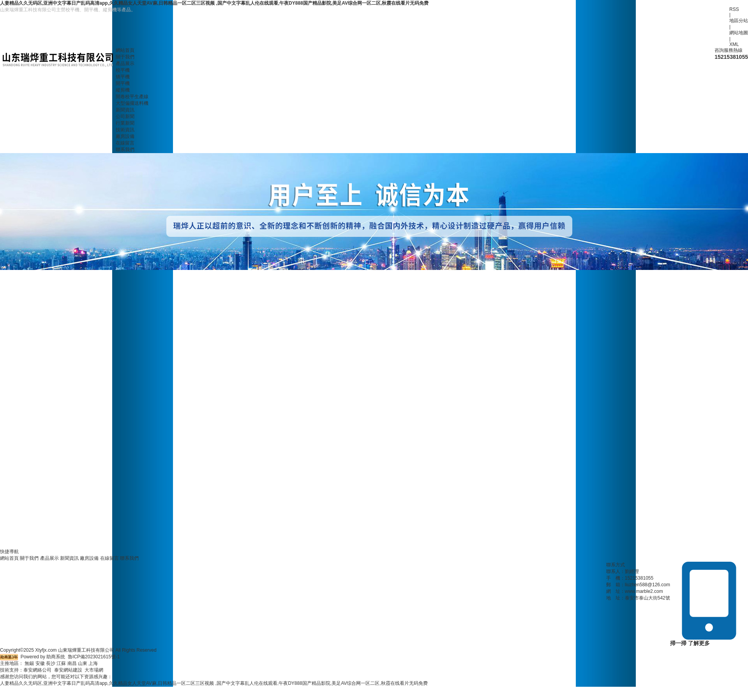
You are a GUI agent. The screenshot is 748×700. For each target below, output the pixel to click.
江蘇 (61, 663)
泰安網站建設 (68, 670)
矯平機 (123, 77)
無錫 (29, 663)
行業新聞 (125, 123)
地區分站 (739, 21)
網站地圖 (739, 33)
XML (734, 44)
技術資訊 (125, 130)
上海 (93, 663)
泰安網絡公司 (37, 670)
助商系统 (56, 657)
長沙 (51, 663)
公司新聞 (125, 116)
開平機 (123, 83)
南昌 (72, 663)
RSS (734, 9)
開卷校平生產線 (132, 97)
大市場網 (94, 670)
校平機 (123, 70)
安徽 (40, 663)
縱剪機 (123, 90)
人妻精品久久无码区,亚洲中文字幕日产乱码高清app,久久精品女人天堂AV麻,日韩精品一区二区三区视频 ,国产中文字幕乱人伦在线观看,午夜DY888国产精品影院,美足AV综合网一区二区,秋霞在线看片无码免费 (214, 3)
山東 (83, 663)
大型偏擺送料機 (132, 103)
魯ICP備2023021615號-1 (94, 657)
